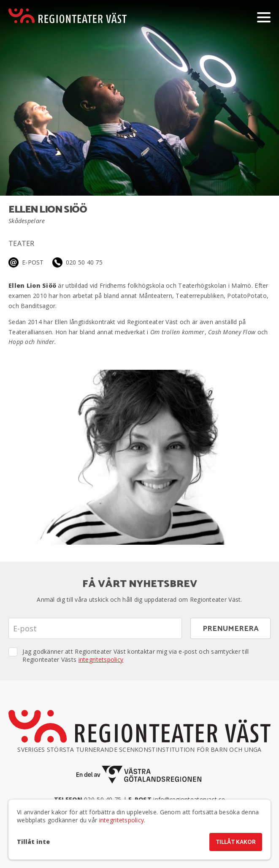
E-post (33, 262)
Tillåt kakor (236, 842)
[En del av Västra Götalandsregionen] (140, 775)
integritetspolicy (101, 659)
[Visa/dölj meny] (264, 17)
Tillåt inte (33, 842)
